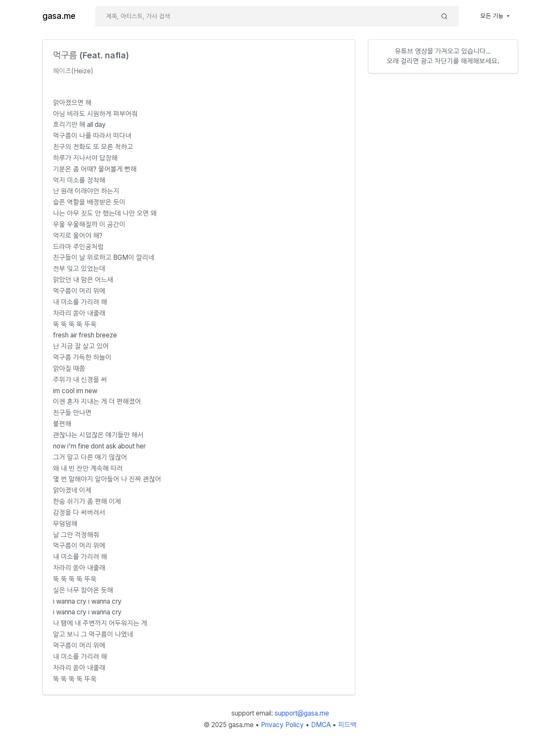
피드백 (347, 725)
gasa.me (59, 16)
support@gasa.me (302, 713)
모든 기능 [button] (493, 16)
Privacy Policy (282, 725)
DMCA (321, 725)
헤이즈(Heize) (73, 71)
